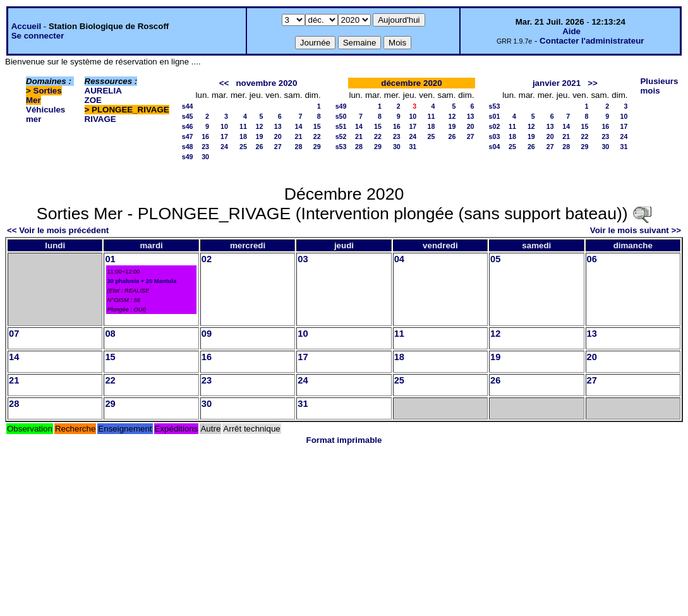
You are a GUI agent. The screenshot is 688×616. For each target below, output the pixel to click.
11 (243, 126)
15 (317, 126)
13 (278, 126)
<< (224, 83)
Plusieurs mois (659, 86)
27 (278, 147)
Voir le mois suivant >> (636, 230)
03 (303, 259)
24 (224, 147)
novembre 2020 (266, 83)
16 (205, 136)
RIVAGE (100, 119)
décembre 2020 (411, 83)
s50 (341, 116)
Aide (571, 31)
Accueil (26, 26)
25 (243, 147)
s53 (341, 147)
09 (207, 334)
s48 (188, 147)
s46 (188, 126)
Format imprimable (344, 440)
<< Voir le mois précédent (58, 230)
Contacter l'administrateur (592, 41)
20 (278, 136)
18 (243, 136)
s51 (341, 126)
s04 (495, 147)
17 (224, 136)
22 (317, 136)
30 (205, 157)
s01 (495, 116)
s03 (495, 136)
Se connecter (38, 36)
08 (110, 334)
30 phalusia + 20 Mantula (142, 281)
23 (205, 147)
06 (592, 259)
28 (299, 147)
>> (593, 83)
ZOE (93, 100)
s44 (188, 106)
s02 (495, 126)
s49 (188, 157)
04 (399, 259)
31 (413, 147)
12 (260, 126)
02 (207, 259)
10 (224, 126)
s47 (188, 136)
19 (260, 136)
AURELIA (103, 91)
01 (110, 259)
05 (495, 259)
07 (14, 334)
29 (317, 147)
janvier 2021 (557, 83)
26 (260, 147)
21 (299, 136)
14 (299, 126)
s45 (188, 116)
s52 (341, 136)
